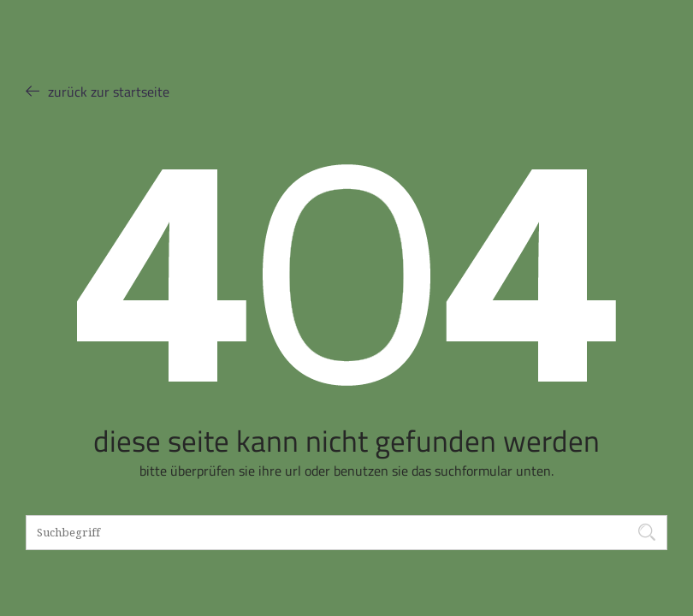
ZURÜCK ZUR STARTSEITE (98, 91)
